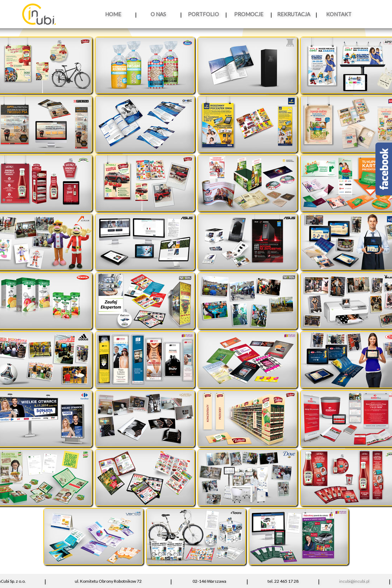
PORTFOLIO (203, 14)
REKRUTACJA (294, 14)
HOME (113, 14)
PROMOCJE (249, 14)
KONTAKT (339, 14)
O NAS (158, 14)
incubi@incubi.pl (354, 581)
